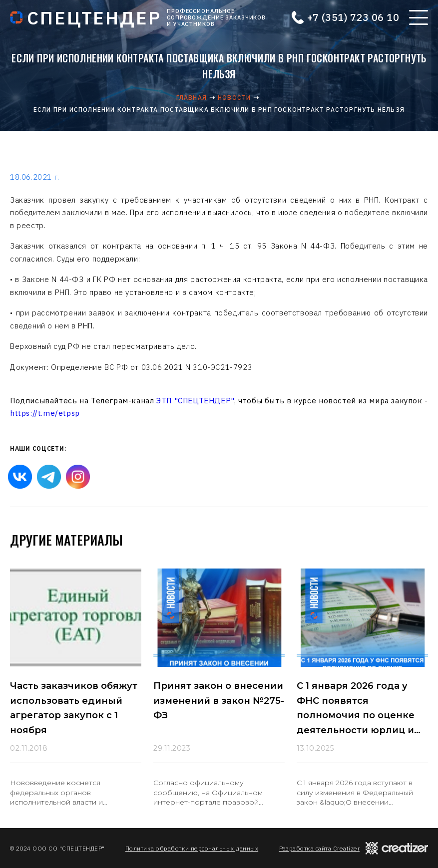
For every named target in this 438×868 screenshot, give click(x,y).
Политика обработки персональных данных (192, 848)
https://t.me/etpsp (45, 413)
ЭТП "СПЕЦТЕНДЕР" (195, 401)
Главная (192, 98)
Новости (234, 98)
